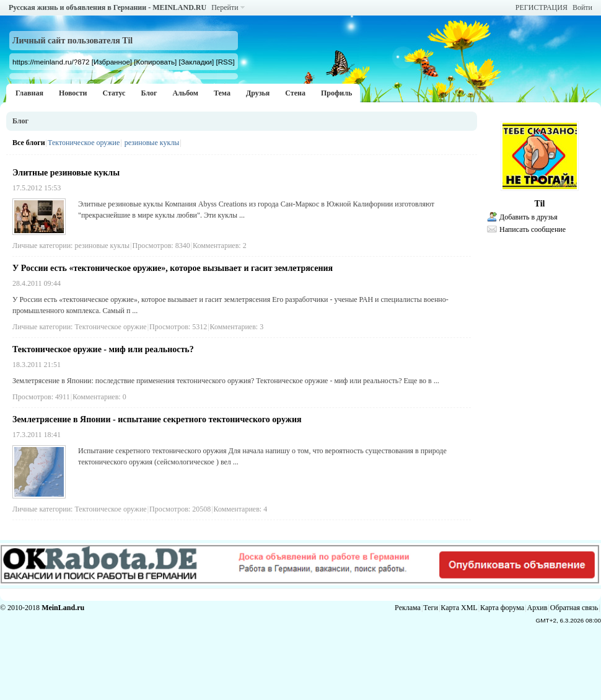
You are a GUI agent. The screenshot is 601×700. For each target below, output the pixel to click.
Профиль (336, 93)
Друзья (258, 93)
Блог (149, 93)
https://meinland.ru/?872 (51, 62)
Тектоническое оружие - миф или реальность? (103, 349)
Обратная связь (574, 608)
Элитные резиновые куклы (66, 173)
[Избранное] (112, 62)
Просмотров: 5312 (178, 327)
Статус (114, 93)
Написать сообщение (533, 229)
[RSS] (225, 62)
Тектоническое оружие (84, 143)
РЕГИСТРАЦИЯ (542, 7)
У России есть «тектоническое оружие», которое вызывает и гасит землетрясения (173, 268)
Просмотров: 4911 (41, 397)
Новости (73, 93)
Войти (582, 7)
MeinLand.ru (63, 608)
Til (540, 204)
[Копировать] (155, 62)
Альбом (185, 93)
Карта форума (502, 608)
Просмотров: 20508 (180, 509)
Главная (29, 93)
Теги (431, 608)
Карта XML (459, 608)
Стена (295, 93)
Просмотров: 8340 (161, 246)
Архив (537, 608)
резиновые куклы (152, 143)
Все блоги (29, 143)
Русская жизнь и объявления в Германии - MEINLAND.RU (107, 7)
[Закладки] (197, 62)
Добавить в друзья (529, 217)
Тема (222, 93)
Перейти (225, 7)
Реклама (408, 608)
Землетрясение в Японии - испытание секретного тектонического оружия (157, 419)
